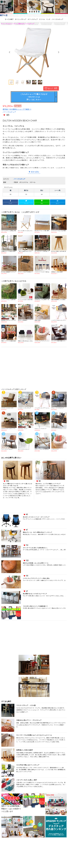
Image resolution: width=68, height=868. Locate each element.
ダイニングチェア (21, 19)
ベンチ (48, 19)
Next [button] (58, 52)
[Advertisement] (34, 368)
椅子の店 (4, 15)
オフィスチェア (33, 19)
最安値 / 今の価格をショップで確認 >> (17, 109)
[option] (34, 52)
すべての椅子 (9, 19)
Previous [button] (10, 52)
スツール (42, 19)
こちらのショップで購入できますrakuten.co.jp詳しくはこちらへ (34, 97)
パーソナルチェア (57, 19)
